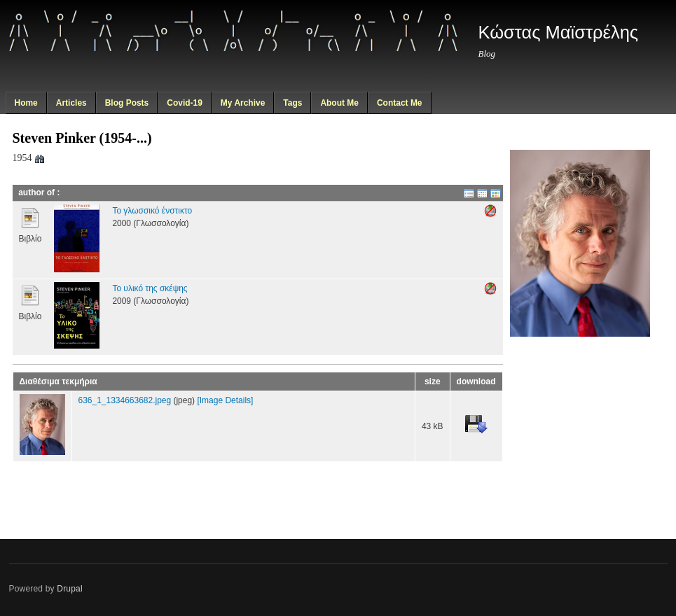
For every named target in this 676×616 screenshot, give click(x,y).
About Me (339, 103)
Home (26, 103)
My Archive (243, 103)
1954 (29, 158)
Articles (71, 103)
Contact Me (400, 103)
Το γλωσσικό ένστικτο (152, 211)
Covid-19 (185, 103)
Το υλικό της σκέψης (150, 288)
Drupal (70, 589)
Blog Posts (127, 103)
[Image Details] (225, 400)
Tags (292, 103)
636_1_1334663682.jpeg (125, 400)
